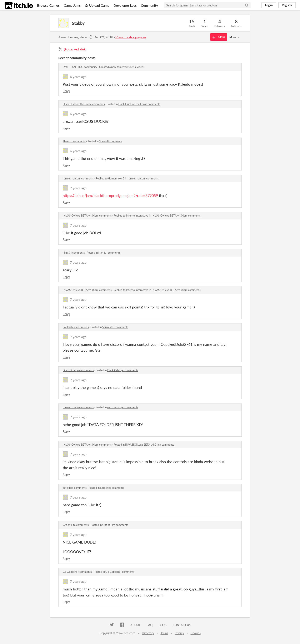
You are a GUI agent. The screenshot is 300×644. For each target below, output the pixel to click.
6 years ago (78, 77)
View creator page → (131, 37)
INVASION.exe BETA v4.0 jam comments (87, 216)
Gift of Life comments (76, 525)
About (135, 625)
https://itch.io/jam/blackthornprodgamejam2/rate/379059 (110, 195)
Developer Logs (125, 5)
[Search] (247, 5)
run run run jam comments (78, 178)
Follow (219, 37)
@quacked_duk (75, 49)
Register (287, 5)
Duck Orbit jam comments (78, 370)
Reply (66, 91)
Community (149, 5)
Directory (148, 633)
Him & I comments (74, 253)
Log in (269, 5)
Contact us (182, 625)
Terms (164, 633)
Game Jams (72, 5)
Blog (163, 625)
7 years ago (78, 188)
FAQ (150, 625)
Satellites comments (75, 488)
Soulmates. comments (76, 327)
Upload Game (97, 5)
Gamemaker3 (116, 178)
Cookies (196, 633)
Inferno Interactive (137, 216)
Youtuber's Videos (134, 67)
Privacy (179, 633)
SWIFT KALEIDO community (80, 67)
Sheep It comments (74, 141)
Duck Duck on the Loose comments (84, 104)
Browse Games (48, 5)
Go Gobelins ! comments (77, 572)
